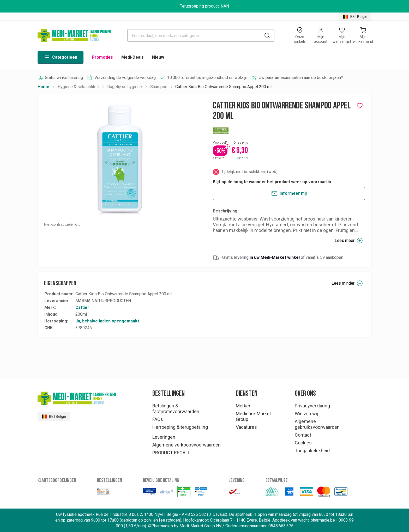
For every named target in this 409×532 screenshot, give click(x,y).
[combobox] (201, 35)
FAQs (158, 419)
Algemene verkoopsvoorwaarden (187, 445)
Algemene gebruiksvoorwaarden (317, 424)
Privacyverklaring (312, 406)
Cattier (82, 307)
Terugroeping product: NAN (204, 6)
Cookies (303, 443)
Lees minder (347, 283)
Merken (244, 406)
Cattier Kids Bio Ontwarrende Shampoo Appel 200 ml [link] (223, 87)
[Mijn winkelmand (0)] (363, 35)
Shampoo (159, 87)
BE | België (355, 17)
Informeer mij (289, 193)
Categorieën (61, 57)
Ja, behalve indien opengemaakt (107, 321)
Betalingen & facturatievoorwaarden (176, 409)
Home (43, 87)
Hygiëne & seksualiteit (78, 87)
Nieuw (158, 57)
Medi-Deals (133, 57)
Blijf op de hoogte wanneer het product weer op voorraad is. (272, 182)
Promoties (102, 57)
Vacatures (246, 427)
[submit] (267, 35)
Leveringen (164, 437)
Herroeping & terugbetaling (180, 427)
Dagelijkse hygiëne (125, 87)
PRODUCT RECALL (171, 453)
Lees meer (349, 241)
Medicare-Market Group (253, 416)
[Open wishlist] (342, 35)
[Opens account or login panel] (321, 35)
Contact (303, 435)
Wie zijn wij (306, 414)
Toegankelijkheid (312, 451)
